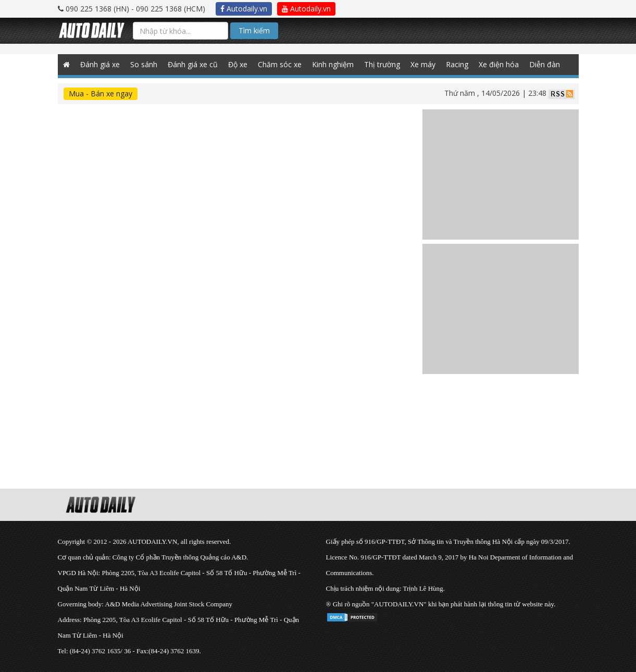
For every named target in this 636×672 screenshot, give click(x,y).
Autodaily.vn (244, 9)
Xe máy (423, 64)
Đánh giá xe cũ (193, 64)
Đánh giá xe (100, 64)
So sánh (144, 64)
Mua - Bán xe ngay (101, 94)
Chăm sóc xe (280, 64)
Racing (457, 64)
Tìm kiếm (254, 30)
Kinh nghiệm (333, 64)
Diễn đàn (545, 64)
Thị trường (382, 64)
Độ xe (238, 64)
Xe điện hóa (499, 64)
